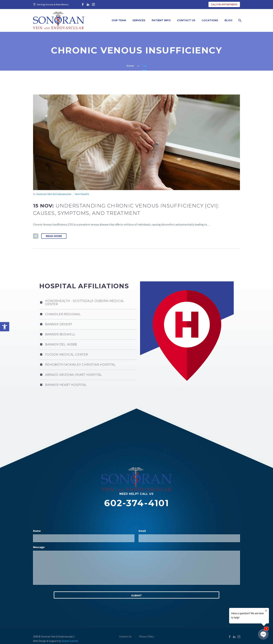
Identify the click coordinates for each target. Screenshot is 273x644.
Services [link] (139, 20)
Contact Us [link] (186, 20)
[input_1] (84, 538)
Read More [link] (54, 236)
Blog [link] (228, 20)
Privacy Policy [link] (146, 637)
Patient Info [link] (161, 20)
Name (37, 531)
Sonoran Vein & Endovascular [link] (54, 194)
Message (39, 547)
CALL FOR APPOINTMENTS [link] (224, 4)
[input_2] (189, 538)
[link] (5, 327)
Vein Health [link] (82, 194)
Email (142, 531)
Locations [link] (210, 20)
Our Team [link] (119, 20)
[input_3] (136, 568)
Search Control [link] (70, 641)
